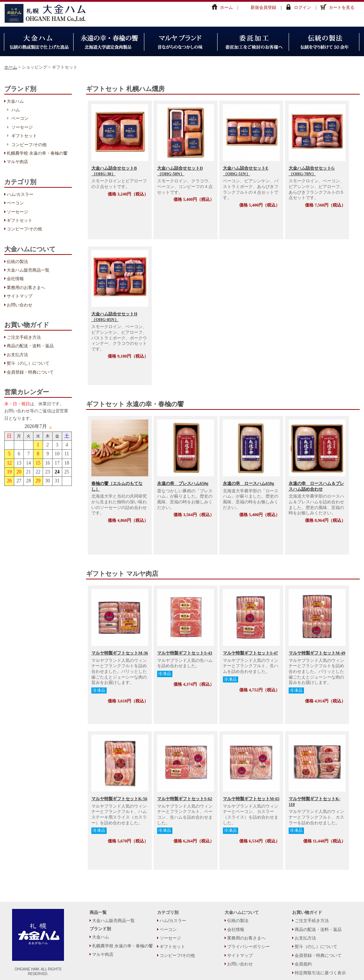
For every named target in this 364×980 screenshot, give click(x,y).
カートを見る (342, 7)
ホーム (226, 7)
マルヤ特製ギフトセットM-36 (120, 653)
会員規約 (303, 964)
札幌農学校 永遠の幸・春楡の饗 (37, 153)
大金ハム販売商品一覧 (28, 270)
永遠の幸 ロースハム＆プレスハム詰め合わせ (316, 486)
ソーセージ (22, 127)
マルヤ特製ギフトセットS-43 (185, 653)
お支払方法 (17, 355)
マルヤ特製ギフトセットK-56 (119, 799)
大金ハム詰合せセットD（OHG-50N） (180, 171)
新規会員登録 (263, 7)
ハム (16, 110)
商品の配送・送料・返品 (30, 346)
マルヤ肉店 (17, 162)
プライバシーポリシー (248, 947)
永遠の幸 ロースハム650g (248, 483)
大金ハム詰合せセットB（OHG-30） (114, 171)
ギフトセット (24, 136)
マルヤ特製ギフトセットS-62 (185, 799)
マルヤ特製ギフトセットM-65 (251, 799)
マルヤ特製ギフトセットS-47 (250, 653)
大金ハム (49, 13)
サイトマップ (20, 296)
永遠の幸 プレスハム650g (183, 483)
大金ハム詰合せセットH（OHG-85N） (114, 317)
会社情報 (15, 279)
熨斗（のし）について (28, 363)
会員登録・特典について (30, 372)
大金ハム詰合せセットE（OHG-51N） (246, 171)
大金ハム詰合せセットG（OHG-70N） (312, 171)
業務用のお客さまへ (26, 288)
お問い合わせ (20, 305)
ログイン (303, 7)
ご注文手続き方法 (24, 337)
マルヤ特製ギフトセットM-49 (317, 653)
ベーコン (20, 118)
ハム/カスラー (20, 194)
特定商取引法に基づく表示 (320, 973)
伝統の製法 (17, 262)
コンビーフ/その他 (29, 145)
